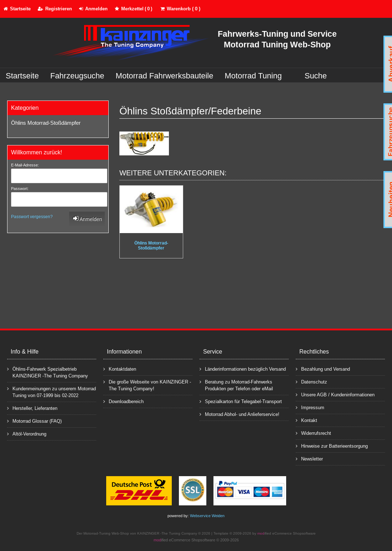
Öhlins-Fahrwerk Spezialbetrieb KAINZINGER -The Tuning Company (48, 372)
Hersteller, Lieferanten (32, 408)
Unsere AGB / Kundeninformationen (335, 394)
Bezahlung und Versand (323, 369)
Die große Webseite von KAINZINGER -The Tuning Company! (147, 385)
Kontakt (306, 420)
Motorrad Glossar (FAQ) (34, 421)
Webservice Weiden (207, 516)
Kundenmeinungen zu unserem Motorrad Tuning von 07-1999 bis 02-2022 (51, 392)
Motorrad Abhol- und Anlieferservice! (239, 414)
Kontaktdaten (120, 369)
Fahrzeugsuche (77, 76)
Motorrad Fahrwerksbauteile (165, 76)
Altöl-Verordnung (27, 434)
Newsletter (309, 459)
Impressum (310, 407)
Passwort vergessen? (32, 217)
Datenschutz (311, 382)
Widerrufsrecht (313, 433)
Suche (316, 76)
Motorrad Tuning (253, 76)
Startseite (22, 76)
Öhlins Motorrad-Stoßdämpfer (46, 123)
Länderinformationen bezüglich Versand (243, 369)
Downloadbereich (123, 401)
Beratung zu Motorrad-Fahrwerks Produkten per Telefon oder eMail (236, 385)
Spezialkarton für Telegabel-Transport (241, 401)
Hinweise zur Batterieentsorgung (332, 446)
